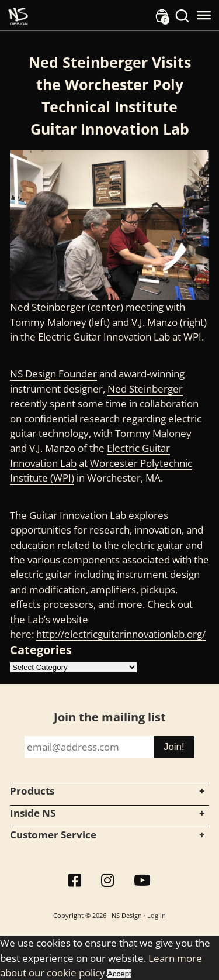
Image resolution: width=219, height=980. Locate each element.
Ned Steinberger (145, 389)
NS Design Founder (53, 374)
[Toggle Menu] (204, 15)
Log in (157, 915)
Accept (119, 974)
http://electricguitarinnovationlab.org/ (121, 634)
